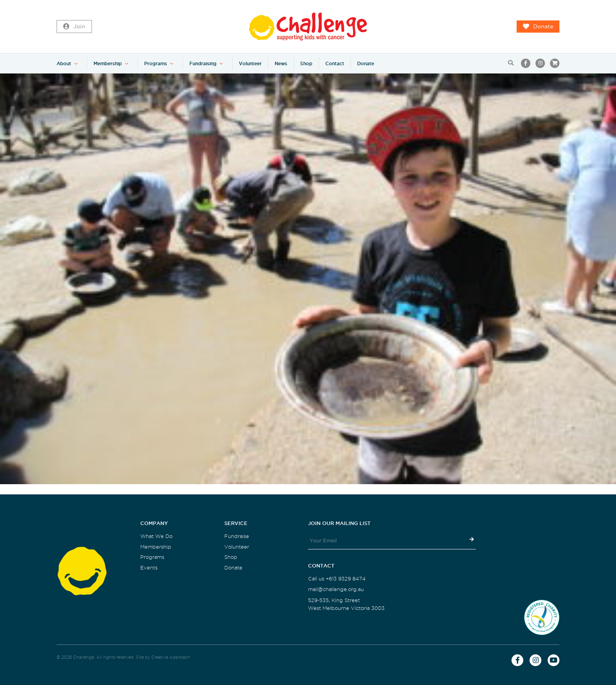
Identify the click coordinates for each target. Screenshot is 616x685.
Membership (108, 63)
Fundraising (203, 63)
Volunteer (250, 63)
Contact (335, 63)
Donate (538, 27)
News (281, 63)
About (64, 63)
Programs (156, 63)
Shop (306, 63)
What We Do (156, 536)
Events (149, 568)
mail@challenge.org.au (336, 589)
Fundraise (237, 536)
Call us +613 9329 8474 (337, 579)
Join (74, 27)
